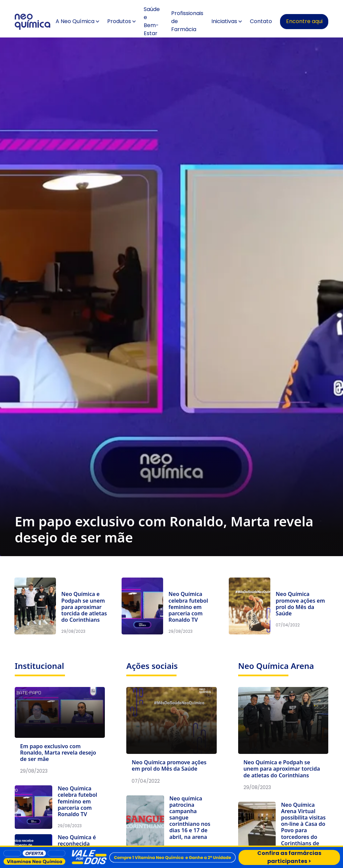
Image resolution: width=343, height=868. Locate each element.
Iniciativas (224, 21)
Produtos (119, 21)
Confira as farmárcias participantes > (289, 857)
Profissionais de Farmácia (187, 21)
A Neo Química (75, 21)
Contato (261, 21)
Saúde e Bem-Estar (152, 21)
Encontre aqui (304, 21)
